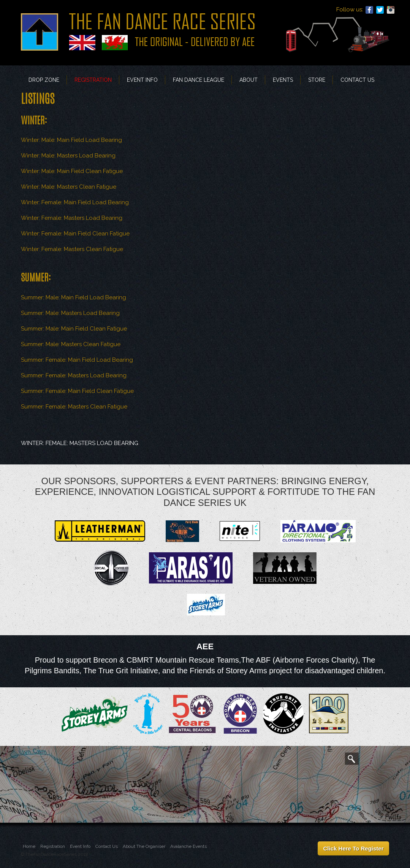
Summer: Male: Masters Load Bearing (70, 313)
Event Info (142, 80)
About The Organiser (144, 846)
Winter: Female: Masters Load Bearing (72, 218)
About (249, 80)
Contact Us (357, 80)
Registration (93, 80)
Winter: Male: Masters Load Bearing (68, 156)
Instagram (391, 10)
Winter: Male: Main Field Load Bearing (71, 140)
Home (29, 846)
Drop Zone (44, 80)
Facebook (369, 10)
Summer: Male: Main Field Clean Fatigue (74, 329)
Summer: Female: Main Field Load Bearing (77, 360)
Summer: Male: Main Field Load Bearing (74, 297)
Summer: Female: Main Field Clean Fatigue (77, 391)
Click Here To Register (354, 848)
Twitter (380, 10)
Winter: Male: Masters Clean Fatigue (69, 187)
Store (317, 80)
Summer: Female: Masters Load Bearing (74, 375)
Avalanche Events (188, 846)
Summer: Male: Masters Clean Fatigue (71, 344)
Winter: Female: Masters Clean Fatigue (72, 249)
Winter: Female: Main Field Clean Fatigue (75, 234)
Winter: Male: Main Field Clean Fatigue (72, 171)
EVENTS (283, 80)
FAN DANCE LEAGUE (199, 80)
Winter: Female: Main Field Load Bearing (75, 202)
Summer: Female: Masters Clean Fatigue (74, 407)
